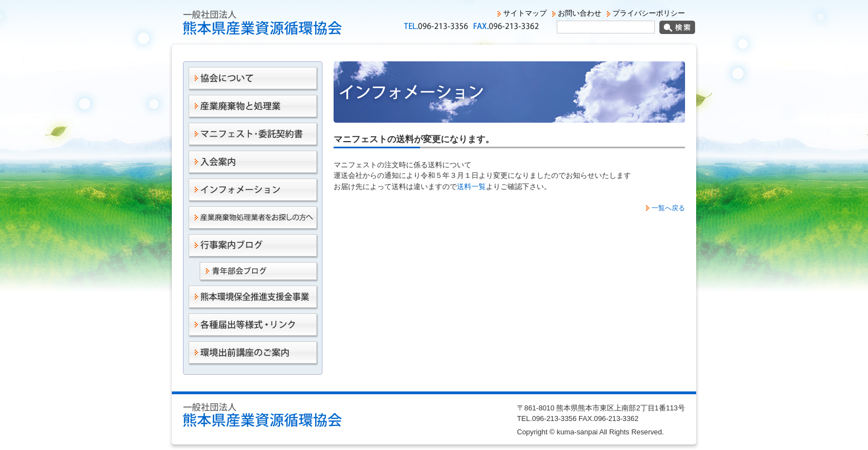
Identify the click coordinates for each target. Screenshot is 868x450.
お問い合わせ (580, 13)
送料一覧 (471, 187)
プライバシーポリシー (649, 13)
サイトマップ (525, 13)
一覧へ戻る (668, 208)
